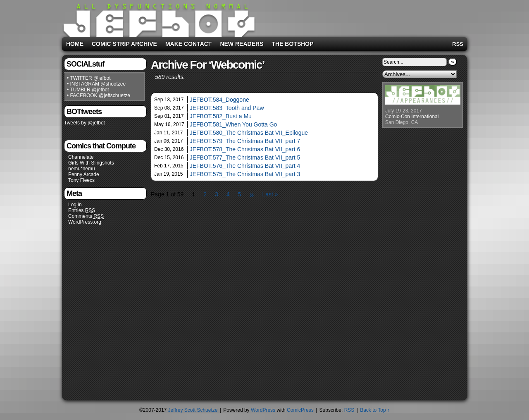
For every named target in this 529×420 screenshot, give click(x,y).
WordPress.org (85, 222)
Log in (75, 205)
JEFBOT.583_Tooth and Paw (227, 108)
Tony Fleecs (81, 180)
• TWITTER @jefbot (89, 78)
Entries (82, 211)
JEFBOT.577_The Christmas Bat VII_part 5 (245, 157)
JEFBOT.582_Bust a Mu (221, 116)
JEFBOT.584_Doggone (219, 100)
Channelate (81, 157)
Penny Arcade (84, 174)
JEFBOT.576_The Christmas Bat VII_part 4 (245, 166)
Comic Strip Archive (124, 44)
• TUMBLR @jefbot (88, 90)
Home (75, 44)
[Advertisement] (361, 17)
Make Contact (189, 44)
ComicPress (300, 410)
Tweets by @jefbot (85, 123)
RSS (458, 44)
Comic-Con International (412, 117)
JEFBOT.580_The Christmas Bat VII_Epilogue (249, 133)
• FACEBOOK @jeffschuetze (99, 95)
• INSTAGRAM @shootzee (96, 84)
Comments (86, 216)
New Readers (242, 44)
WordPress (263, 410)
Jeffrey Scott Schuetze (193, 410)
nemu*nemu (82, 169)
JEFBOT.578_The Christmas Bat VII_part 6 (245, 149)
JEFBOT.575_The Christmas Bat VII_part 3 (245, 174)
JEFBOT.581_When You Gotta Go (234, 124)
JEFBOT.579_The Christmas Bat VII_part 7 (245, 141)
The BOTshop (292, 44)
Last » (270, 194)
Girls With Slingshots (91, 163)
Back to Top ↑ (375, 410)
